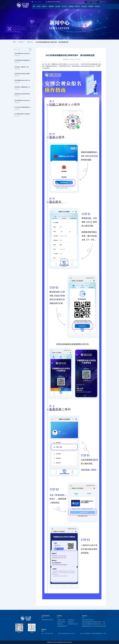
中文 (35, 2)
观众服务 (58, 6)
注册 (105, 2)
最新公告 (30, 42)
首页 (34, 6)
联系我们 (97, 6)
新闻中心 (45, 6)
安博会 (39, 6)
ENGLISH (40, 2)
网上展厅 (64, 6)
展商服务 (51, 6)
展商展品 (71, 6)
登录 (103, 2)
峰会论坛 (78, 6)
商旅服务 (91, 6)
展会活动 (84, 6)
